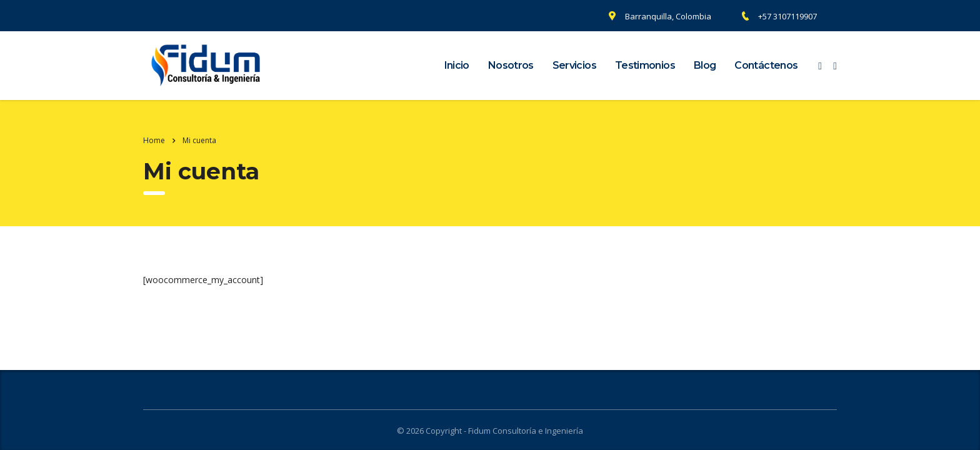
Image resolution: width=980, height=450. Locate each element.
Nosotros (511, 65)
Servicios (574, 65)
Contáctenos (766, 65)
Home (154, 140)
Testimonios (645, 65)
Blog (705, 65)
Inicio (457, 65)
